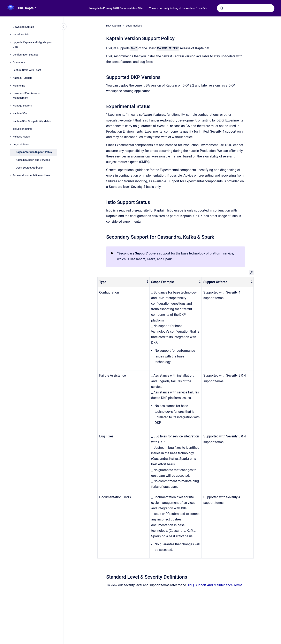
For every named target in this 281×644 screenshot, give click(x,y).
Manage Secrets (22, 106)
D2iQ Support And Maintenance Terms (215, 585)
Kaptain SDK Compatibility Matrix (32, 121)
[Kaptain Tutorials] (10, 78)
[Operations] (10, 62)
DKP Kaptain (27, 8)
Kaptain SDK (20, 113)
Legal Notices (21, 144)
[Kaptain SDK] (10, 113)
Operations (19, 62)
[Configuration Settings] (10, 55)
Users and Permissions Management (26, 95)
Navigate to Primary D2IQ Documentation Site (116, 8)
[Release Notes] (10, 137)
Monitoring (19, 86)
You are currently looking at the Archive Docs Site (178, 8)
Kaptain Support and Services (33, 160)
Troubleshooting (22, 129)
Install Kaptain (21, 34)
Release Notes (21, 137)
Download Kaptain (23, 27)
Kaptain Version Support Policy (34, 152)
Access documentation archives (31, 175)
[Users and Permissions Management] (10, 93)
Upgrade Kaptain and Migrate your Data (32, 45)
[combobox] (246, 8)
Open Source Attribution (30, 168)
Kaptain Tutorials (22, 78)
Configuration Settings (26, 55)
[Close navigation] (63, 27)
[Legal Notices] (10, 144)
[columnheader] (124, 282)
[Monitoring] (10, 86)
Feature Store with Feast (27, 70)
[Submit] (222, 8)
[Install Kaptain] (10, 35)
